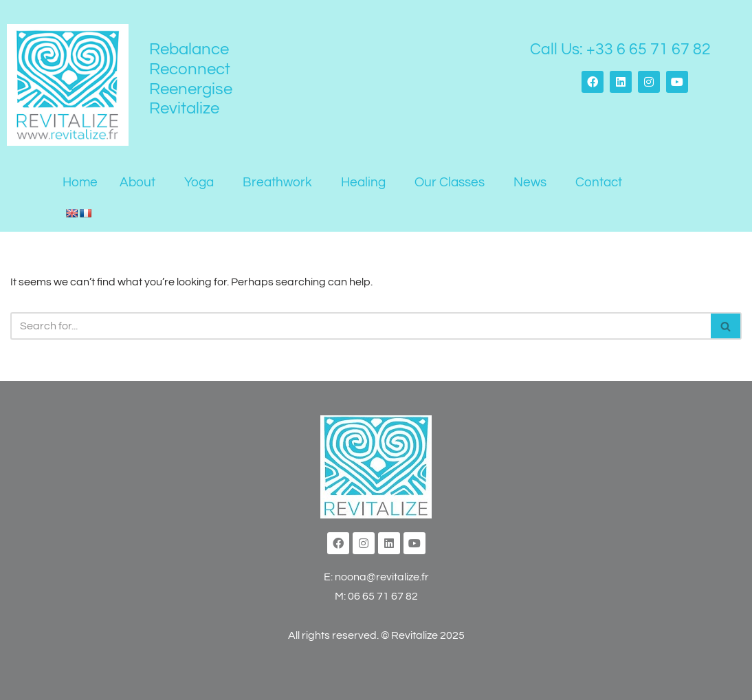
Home (80, 182)
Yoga (199, 182)
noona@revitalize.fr (382, 577)
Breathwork (277, 182)
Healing (363, 182)
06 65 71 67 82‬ (383, 596)
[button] (141, 183)
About (137, 182)
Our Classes (450, 182)
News (530, 182)
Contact (599, 182)
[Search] (361, 326)
